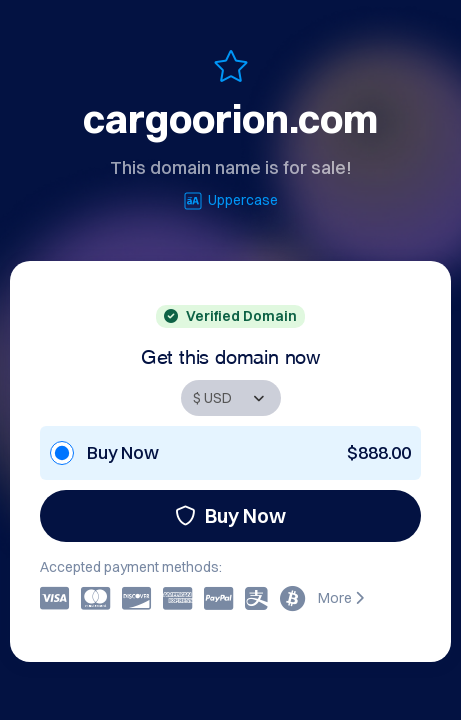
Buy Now (230, 515)
